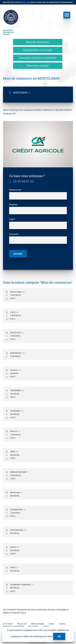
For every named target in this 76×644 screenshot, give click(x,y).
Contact (46, 626)
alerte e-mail (25, 2)
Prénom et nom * (16, 190)
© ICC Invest (8, 624)
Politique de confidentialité (13, 626)
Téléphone (13, 204)
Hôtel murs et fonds (38, 66)
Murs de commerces (38, 42)
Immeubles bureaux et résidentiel (38, 58)
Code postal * (14, 234)
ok (59, 636)
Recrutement (33, 626)
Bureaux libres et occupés (38, 50)
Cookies (62, 624)
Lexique (52, 624)
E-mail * (12, 219)
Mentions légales (37, 624)
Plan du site (22, 624)
